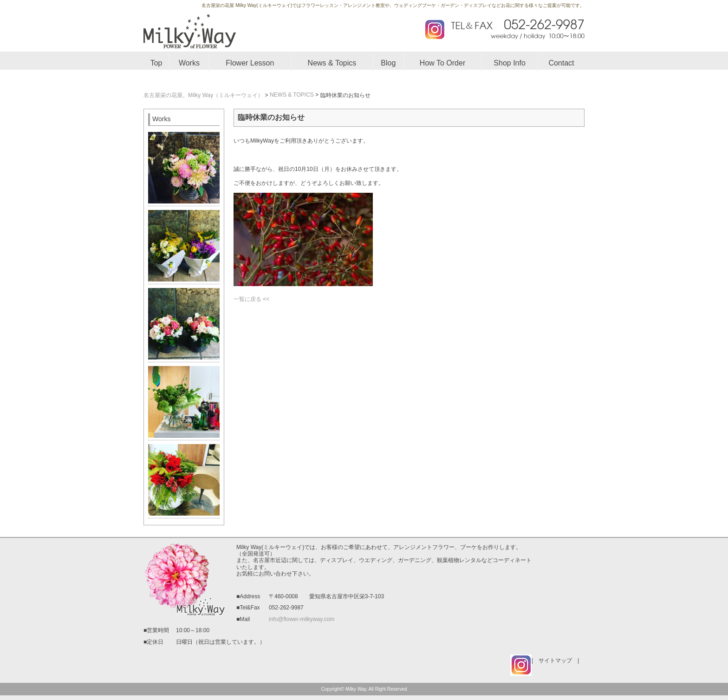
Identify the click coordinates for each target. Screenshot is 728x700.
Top (156, 63)
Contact (561, 63)
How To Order (442, 63)
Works (189, 63)
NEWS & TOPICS (292, 95)
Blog (388, 63)
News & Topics (332, 63)
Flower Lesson (250, 63)
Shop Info (510, 63)
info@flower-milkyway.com (302, 619)
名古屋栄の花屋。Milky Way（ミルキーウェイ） (203, 95)
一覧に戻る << (251, 299)
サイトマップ (555, 661)
